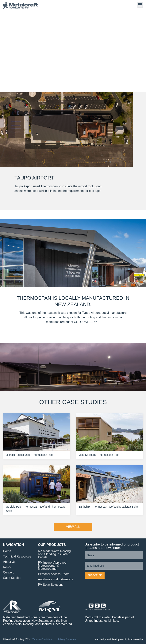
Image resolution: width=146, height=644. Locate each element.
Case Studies (12, 578)
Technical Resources (17, 556)
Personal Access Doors (54, 574)
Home (7, 551)
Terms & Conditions (42, 640)
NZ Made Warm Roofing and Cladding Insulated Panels (54, 554)
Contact (8, 572)
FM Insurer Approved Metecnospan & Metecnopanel (52, 566)
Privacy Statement (67, 640)
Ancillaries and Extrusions (55, 579)
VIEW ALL (73, 527)
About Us (9, 562)
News (7, 567)
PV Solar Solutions (51, 585)
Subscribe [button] (95, 575)
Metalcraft (22, 5)
